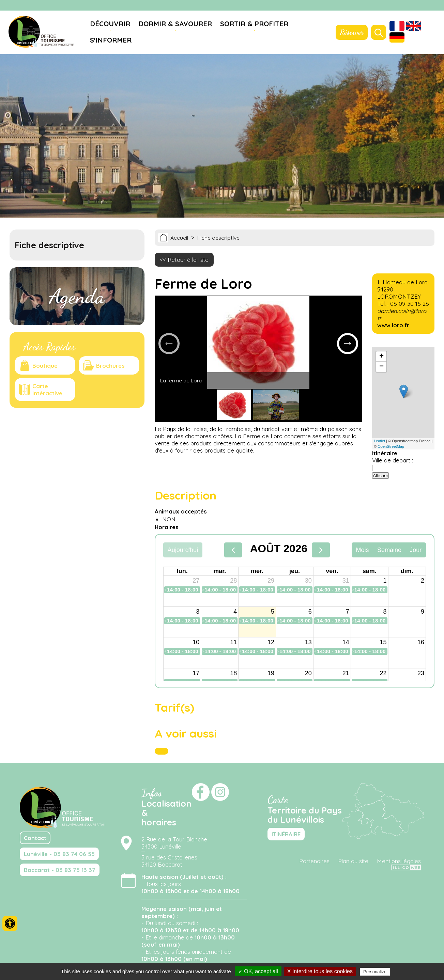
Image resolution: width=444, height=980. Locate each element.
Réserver (352, 32)
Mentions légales (399, 861)
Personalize (375, 972)
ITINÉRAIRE (286, 834)
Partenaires (314, 861)
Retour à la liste (188, 260)
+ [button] (381, 357)
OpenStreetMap (391, 446)
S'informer (111, 40)
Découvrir (110, 24)
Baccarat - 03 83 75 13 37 (60, 870)
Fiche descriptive (218, 238)
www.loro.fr (393, 325)
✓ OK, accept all (258, 971)
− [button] (381, 367)
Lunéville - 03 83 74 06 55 (59, 854)
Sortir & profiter (254, 24)
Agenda (77, 296)
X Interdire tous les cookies (320, 971)
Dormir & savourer (175, 24)
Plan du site (353, 861)
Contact (35, 838)
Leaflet (379, 441)
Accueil (179, 238)
